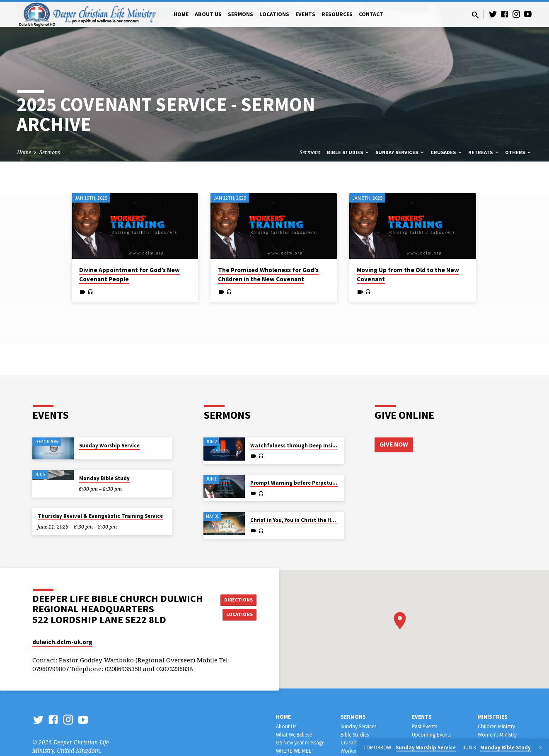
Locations (274, 14)
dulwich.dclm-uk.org (62, 642)
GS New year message (300, 743)
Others (519, 152)
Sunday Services (400, 152)
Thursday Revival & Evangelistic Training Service (100, 516)
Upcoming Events (432, 735)
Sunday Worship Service (109, 446)
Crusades (447, 152)
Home (181, 14)
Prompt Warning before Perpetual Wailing (304, 483)
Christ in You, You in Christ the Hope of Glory (306, 520)
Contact (371, 14)
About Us (208, 14)
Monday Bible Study (104, 478)
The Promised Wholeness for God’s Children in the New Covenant (268, 275)
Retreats (484, 152)
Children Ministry (496, 726)
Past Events (424, 726)
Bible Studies (348, 152)
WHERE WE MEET (295, 751)
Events (305, 14)
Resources (337, 14)
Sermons (241, 14)
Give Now (394, 445)
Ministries (493, 717)
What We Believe (294, 735)
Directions (235, 599)
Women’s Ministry (497, 735)
